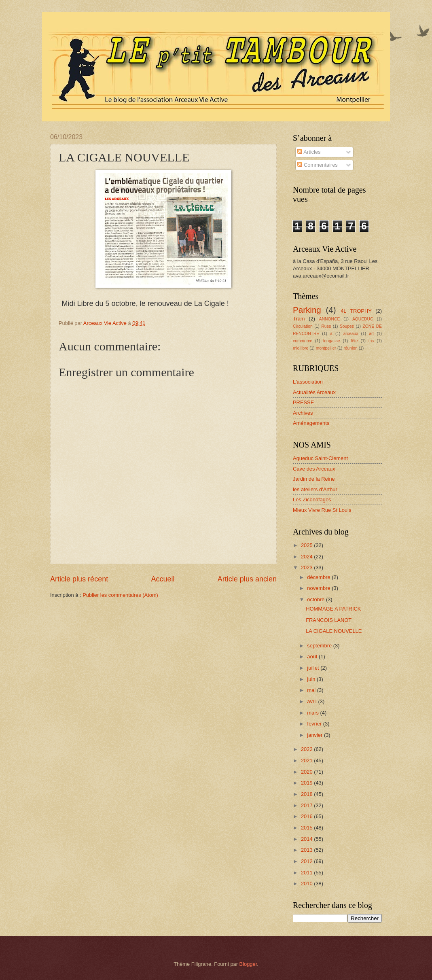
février (315, 724)
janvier (316, 735)
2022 (307, 749)
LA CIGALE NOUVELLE (334, 631)
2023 (307, 567)
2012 (307, 861)
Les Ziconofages (312, 500)
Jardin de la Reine (314, 479)
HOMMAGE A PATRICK (333, 609)
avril (312, 701)
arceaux (351, 334)
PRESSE (303, 402)
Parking (307, 310)
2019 (307, 783)
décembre (319, 577)
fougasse (332, 341)
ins (371, 341)
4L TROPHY (356, 311)
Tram (299, 319)
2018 (307, 794)
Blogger (248, 964)
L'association (308, 382)
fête (354, 341)
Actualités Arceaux (314, 392)
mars (313, 713)
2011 (307, 873)
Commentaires (317, 165)
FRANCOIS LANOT (329, 620)
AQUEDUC (363, 319)
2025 (307, 545)
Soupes (347, 326)
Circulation (303, 326)
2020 (307, 772)
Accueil (163, 579)
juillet (314, 668)
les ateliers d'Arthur (315, 489)
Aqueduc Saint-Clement (320, 458)
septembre (320, 646)
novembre (319, 588)
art (371, 334)
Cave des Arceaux (314, 469)
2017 (307, 805)
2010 (307, 883)
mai (312, 690)
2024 (307, 557)
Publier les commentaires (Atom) (120, 595)
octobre (317, 599)
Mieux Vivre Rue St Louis (322, 510)
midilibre (301, 348)
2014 (307, 839)
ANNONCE (330, 319)
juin (312, 679)
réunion (350, 348)
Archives (303, 413)
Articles (309, 152)
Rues (326, 326)
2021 (307, 760)
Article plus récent (79, 579)
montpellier (326, 348)
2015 (307, 828)
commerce (303, 341)
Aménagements (311, 423)
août (313, 657)
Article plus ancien (247, 579)
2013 (307, 850)
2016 (307, 816)
